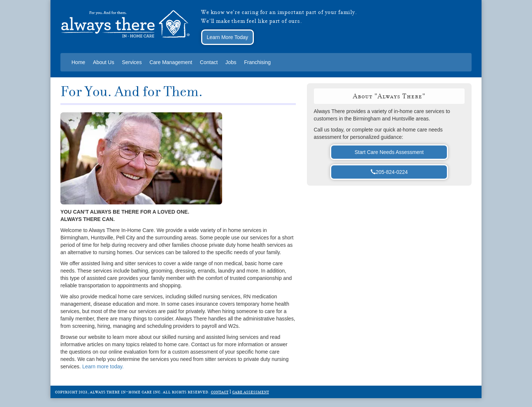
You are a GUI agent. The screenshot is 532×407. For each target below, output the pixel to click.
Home (78, 62)
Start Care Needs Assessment (389, 152)
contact (220, 392)
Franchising (257, 62)
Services (132, 62)
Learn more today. (103, 366)
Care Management (171, 62)
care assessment (251, 392)
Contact (209, 62)
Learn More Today (227, 37)
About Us (104, 62)
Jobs (231, 62)
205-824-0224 (389, 172)
